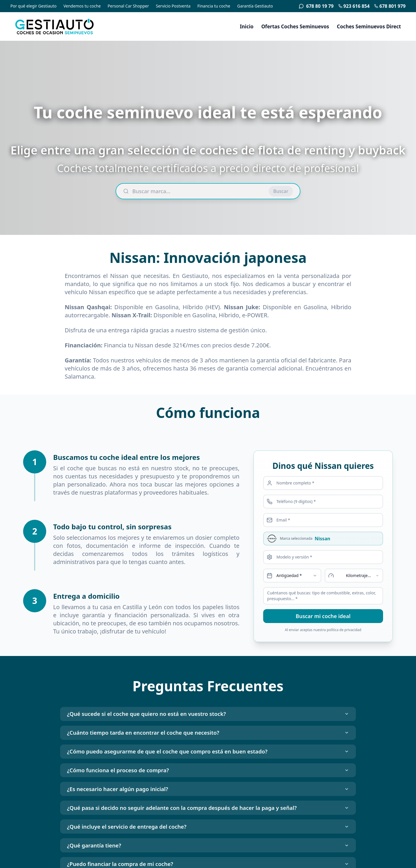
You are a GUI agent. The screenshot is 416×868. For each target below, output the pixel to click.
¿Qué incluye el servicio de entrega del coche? (208, 847)
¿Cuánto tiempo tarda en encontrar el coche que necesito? (208, 737)
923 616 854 (354, 6)
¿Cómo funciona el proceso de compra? (208, 781)
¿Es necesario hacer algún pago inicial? (208, 803)
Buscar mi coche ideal (323, 616)
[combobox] (292, 576)
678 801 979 (390, 6)
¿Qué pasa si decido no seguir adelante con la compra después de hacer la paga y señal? (208, 825)
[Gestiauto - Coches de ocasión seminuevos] (65, 26)
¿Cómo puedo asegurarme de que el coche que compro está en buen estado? (208, 759)
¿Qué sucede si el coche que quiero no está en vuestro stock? (208, 715)
